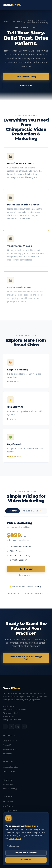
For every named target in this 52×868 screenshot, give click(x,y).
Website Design (9, 771)
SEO (4, 776)
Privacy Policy (15, 839)
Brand (12, 5)
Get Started (26, 569)
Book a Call (26, 86)
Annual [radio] (33, 511)
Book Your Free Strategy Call (26, 658)
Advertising (7, 780)
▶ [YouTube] (11, 727)
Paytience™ (7, 754)
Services (16, 22)
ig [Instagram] (18, 727)
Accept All (26, 860)
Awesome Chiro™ (10, 749)
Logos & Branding (10, 767)
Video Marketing (10, 789)
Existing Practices (10, 811)
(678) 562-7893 (8, 716)
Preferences (13, 846)
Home (6, 22)
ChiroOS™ (7, 745)
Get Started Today (26, 77)
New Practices (9, 806)
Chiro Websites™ (10, 741)
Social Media (8, 784)
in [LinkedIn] (24, 727)
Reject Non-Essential (26, 853)
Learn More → (14, 383)
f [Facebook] (5, 727)
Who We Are (8, 802)
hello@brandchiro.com (12, 720)
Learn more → (26, 575)
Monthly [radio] (13, 511)
